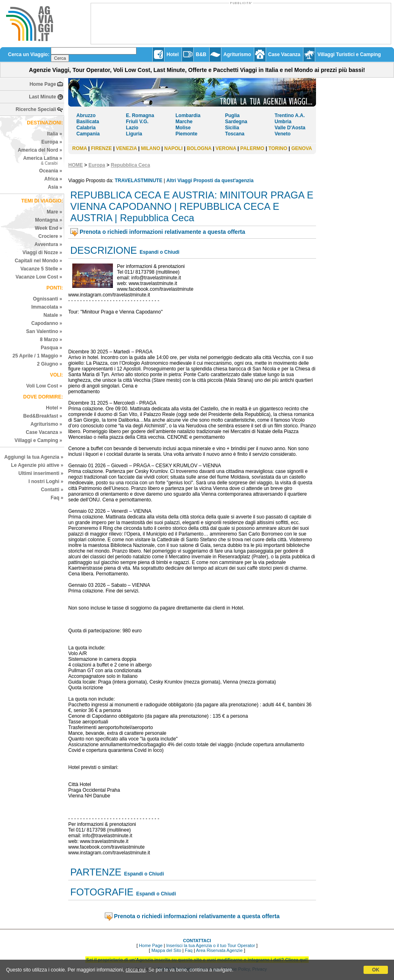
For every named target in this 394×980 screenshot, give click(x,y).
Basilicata (88, 122)
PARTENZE (96, 872)
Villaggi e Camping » (38, 440)
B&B (201, 54)
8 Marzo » (51, 340)
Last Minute (42, 97)
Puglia (232, 115)
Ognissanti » (48, 299)
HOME (76, 165)
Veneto (283, 134)
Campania (88, 134)
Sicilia (232, 128)
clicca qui (135, 970)
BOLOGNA (199, 148)
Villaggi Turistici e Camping (349, 54)
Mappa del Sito (166, 950)
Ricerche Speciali (36, 109)
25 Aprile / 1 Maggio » (37, 356)
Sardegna (236, 122)
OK (376, 970)
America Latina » (43, 160)
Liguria (134, 134)
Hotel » (54, 408)
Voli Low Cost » (44, 386)
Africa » (53, 179)
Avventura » (48, 244)
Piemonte (186, 134)
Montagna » (49, 220)
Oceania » (51, 171)
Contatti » (52, 490)
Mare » (54, 212)
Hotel (173, 54)
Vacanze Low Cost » (39, 277)
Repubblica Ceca (131, 165)
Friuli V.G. (137, 122)
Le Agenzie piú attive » (37, 465)
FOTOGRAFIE (102, 892)
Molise (183, 128)
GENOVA (302, 148)
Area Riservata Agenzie (219, 950)
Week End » (49, 228)
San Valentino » (44, 331)
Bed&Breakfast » (43, 416)
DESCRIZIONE (104, 250)
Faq (189, 950)
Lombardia (188, 115)
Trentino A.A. (290, 115)
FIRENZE (101, 148)
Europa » (52, 142)
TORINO (278, 148)
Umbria (283, 122)
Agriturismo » (46, 424)
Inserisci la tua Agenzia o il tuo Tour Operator (211, 945)
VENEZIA (126, 148)
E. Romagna (140, 115)
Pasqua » (51, 348)
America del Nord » (40, 150)
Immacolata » (47, 307)
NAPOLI (173, 148)
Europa (97, 165)
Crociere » (50, 236)
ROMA (80, 148)
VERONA (226, 148)
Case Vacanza (284, 54)
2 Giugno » (50, 364)
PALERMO (252, 148)
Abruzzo (86, 115)
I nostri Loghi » (46, 481)
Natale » (53, 315)
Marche (184, 122)
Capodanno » (47, 323)
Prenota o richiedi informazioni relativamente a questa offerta (162, 232)
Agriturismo (237, 54)
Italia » (55, 134)
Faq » (57, 498)
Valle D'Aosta (290, 128)
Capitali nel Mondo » (38, 261)
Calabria (86, 128)
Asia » (55, 187)
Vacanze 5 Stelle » (41, 269)
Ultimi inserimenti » (41, 473)
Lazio (132, 128)
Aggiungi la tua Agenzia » (34, 457)
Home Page (43, 84)
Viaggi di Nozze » (42, 253)
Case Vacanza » (44, 432)
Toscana (235, 134)
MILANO (150, 148)
